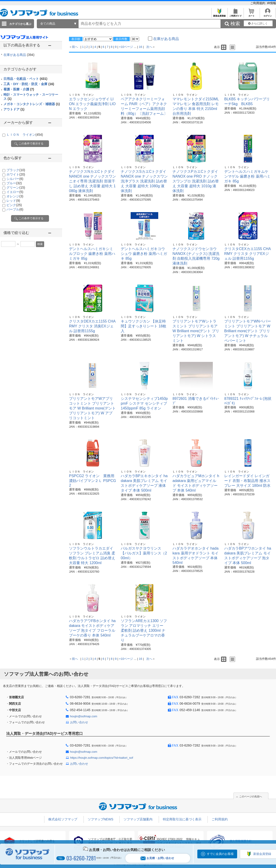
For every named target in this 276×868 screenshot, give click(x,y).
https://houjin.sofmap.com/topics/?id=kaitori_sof (102, 758)
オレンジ (15, 196)
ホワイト (16, 174)
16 (141, 47)
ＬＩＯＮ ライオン (25, 135)
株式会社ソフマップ (63, 819)
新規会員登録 (219, 15)
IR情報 (272, 3)
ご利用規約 (258, 3)
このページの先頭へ (251, 796)
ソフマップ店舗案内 (138, 819)
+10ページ (126, 47)
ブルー (14, 183)
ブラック (16, 170)
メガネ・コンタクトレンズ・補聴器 (32, 104)
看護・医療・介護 (19, 89)
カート (252, 15)
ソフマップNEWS (101, 819)
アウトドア (14, 109)
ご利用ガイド (235, 15)
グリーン (16, 187)
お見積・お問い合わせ (157, 858)
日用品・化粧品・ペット (25, 79)
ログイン (268, 15)
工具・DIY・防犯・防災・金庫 (29, 84)
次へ (149, 47)
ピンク (14, 205)
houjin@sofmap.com (84, 716)
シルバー (15, 179)
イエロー (15, 192)
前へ (75, 47)
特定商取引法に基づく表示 (182, 819)
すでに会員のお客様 (220, 854)
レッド (13, 201)
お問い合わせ (79, 722)
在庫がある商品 (19, 55)
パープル (15, 209)
